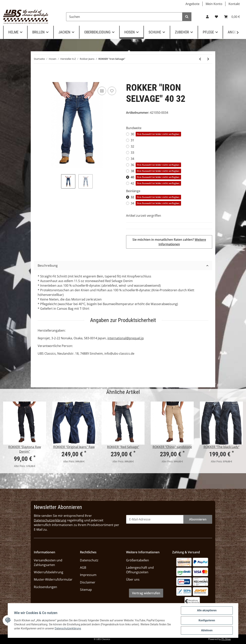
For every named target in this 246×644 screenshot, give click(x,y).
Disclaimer (88, 582)
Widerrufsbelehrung (49, 572)
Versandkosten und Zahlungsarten (48, 563)
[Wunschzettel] (216, 17)
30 (156, 134)
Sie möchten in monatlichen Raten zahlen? (169, 242)
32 (132, 146)
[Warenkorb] (232, 17)
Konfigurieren (207, 620)
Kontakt (234, 4)
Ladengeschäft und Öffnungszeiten (140, 570)
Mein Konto (214, 4)
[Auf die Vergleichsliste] (102, 91)
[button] (207, 17)
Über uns (133, 579)
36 (156, 165)
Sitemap (86, 590)
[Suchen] (124, 17)
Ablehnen (207, 630)
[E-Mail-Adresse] (155, 519)
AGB (83, 568)
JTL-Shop (226, 639)
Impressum (88, 575)
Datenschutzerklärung (50, 520)
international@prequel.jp (126, 338)
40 (156, 177)
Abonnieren (198, 519)
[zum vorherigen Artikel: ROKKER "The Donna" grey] (200, 59)
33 (132, 153)
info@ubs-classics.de (119, 354)
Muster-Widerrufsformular (53, 579)
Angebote (192, 4)
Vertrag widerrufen (146, 593)
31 (132, 140)
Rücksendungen (45, 587)
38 (156, 171)
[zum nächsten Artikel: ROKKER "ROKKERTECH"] (208, 59)
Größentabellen (138, 560)
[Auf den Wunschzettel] (112, 91)
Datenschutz (89, 560)
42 (156, 183)
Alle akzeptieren (207, 610)
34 (132, 159)
